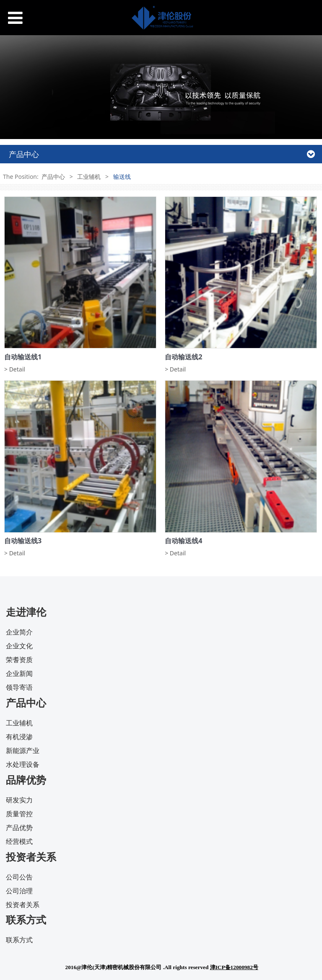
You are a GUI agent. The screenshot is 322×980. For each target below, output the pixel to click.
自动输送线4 (183, 541)
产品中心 (53, 177)
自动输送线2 (183, 357)
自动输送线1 (23, 357)
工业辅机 (89, 177)
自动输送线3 (23, 541)
